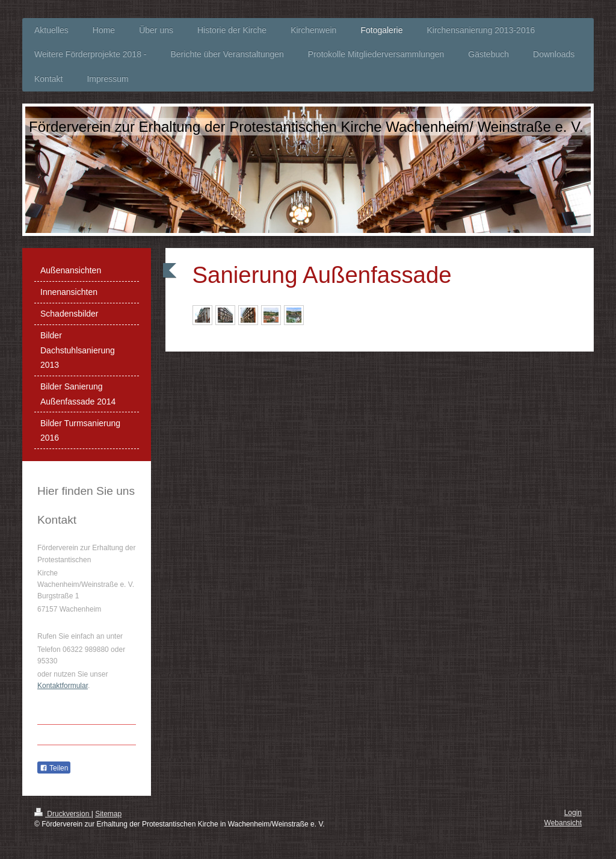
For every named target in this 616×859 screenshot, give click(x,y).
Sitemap (108, 814)
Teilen (54, 768)
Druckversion (63, 814)
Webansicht (563, 823)
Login (573, 813)
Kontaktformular (63, 686)
